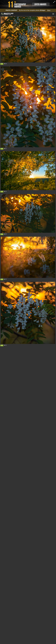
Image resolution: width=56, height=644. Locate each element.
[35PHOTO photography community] (7, 14)
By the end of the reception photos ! (28, 10)
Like (2, 64)
